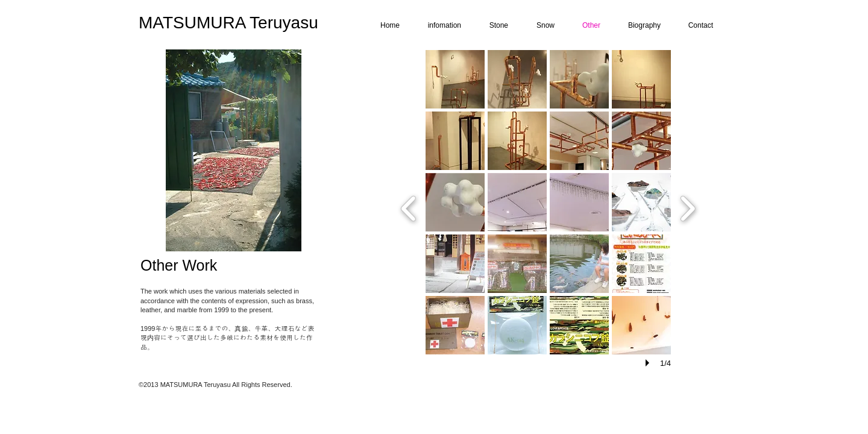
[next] (687, 207)
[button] (455, 79)
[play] (649, 363)
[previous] (409, 207)
